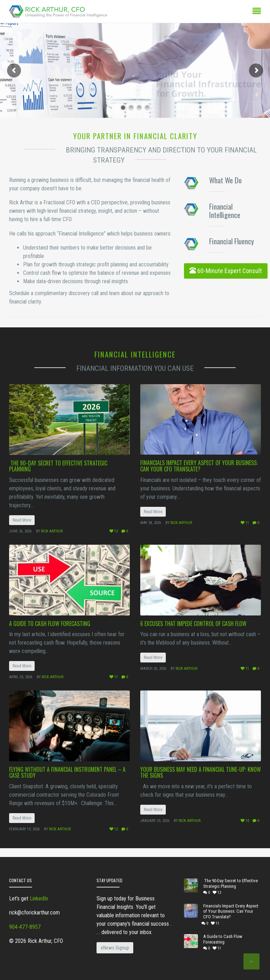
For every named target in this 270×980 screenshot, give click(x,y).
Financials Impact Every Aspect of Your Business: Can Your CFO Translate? (199, 466)
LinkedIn (39, 899)
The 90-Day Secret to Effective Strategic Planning (58, 466)
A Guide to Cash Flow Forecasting (50, 624)
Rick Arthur (52, 531)
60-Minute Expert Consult (226, 271)
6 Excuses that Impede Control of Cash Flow (193, 624)
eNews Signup (115, 948)
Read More (22, 520)
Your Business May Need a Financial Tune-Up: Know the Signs (201, 773)
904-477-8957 (25, 927)
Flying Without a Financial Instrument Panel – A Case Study (67, 773)
